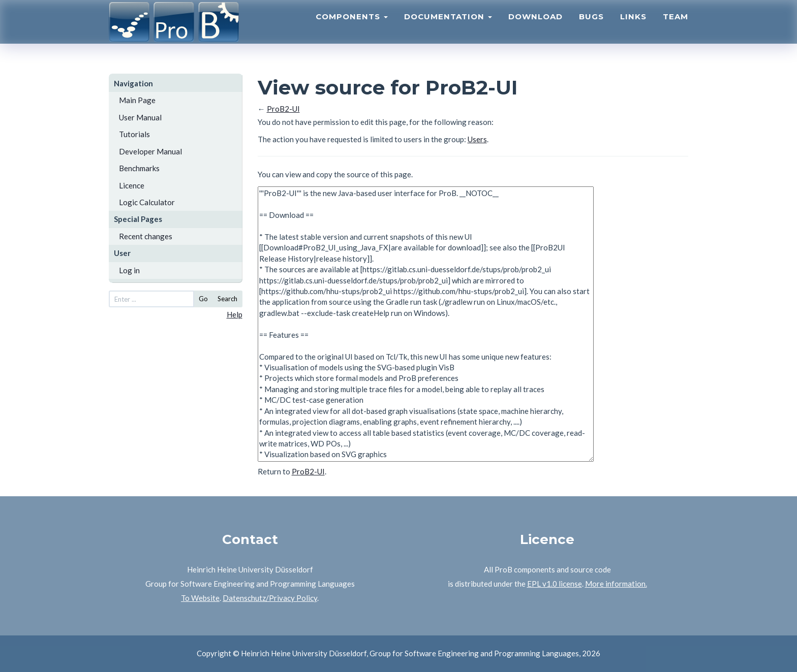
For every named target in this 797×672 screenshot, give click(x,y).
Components (352, 28)
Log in (129, 270)
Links (633, 28)
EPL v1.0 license (555, 584)
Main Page (137, 100)
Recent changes (146, 236)
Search (227, 299)
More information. (616, 584)
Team (676, 28)
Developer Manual (150, 151)
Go (203, 299)
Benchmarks (139, 168)
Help (235, 314)
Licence (132, 185)
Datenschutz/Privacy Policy (270, 598)
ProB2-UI (283, 109)
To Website (200, 598)
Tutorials (134, 134)
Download (535, 28)
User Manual (140, 117)
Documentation (448, 28)
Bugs (591, 28)
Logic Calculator (147, 202)
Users (477, 139)
